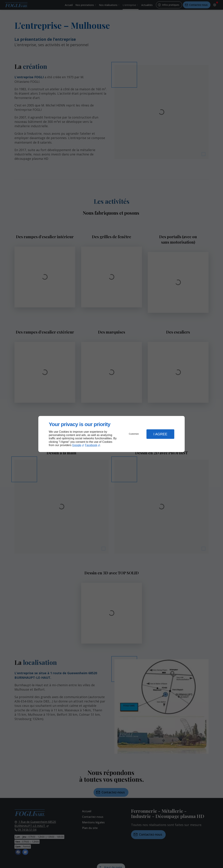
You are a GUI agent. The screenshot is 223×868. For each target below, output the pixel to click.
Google (77, 445)
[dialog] (111, 434)
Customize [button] (134, 434)
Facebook (91, 445)
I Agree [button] (160, 434)
